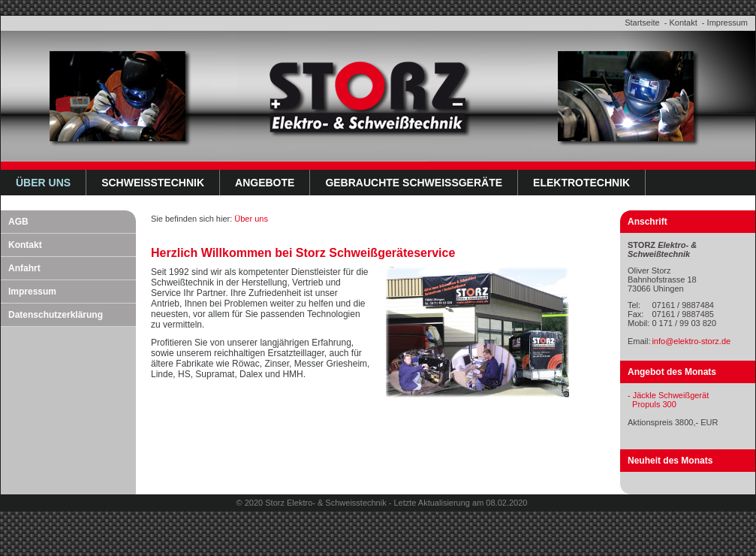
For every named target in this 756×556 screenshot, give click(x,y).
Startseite (642, 23)
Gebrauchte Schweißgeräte (414, 183)
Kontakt (683, 23)
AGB (18, 222)
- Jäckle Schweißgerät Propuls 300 (668, 400)
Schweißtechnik (153, 183)
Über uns (43, 183)
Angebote (265, 183)
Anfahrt (24, 268)
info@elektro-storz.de (691, 341)
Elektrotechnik (581, 183)
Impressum (727, 23)
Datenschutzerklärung (56, 315)
